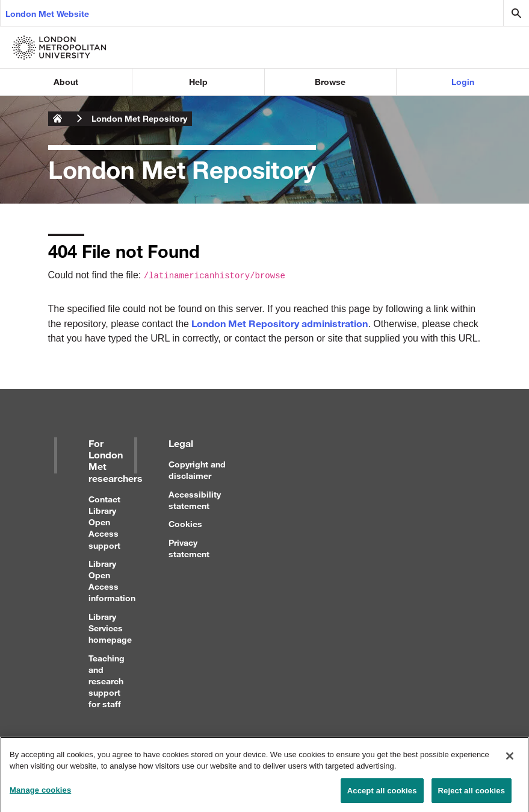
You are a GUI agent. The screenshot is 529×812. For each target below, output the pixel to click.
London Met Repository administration (280, 323)
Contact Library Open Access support (104, 522)
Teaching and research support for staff (107, 681)
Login (463, 82)
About (66, 82)
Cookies (185, 524)
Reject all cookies (472, 794)
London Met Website (47, 14)
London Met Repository (139, 118)
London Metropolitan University (58, 119)
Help (198, 82)
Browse (330, 82)
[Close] (510, 759)
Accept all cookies (382, 794)
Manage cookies (40, 793)
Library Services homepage (110, 628)
